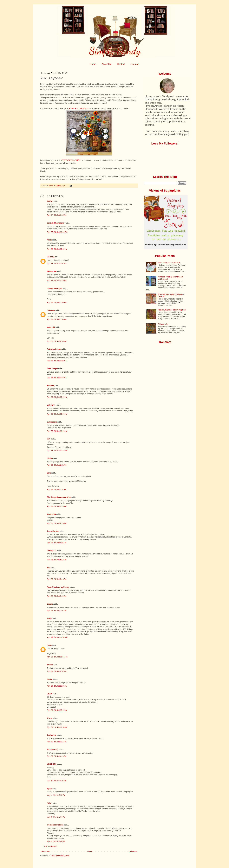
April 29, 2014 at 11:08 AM (57, 727)
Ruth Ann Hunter (54, 349)
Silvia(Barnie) (53, 750)
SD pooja (51, 257)
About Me (106, 64)
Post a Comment (50, 846)
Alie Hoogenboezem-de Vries (59, 497)
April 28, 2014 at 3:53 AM (57, 319)
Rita (49, 568)
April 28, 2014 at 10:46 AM (57, 397)
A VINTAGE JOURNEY (78, 108)
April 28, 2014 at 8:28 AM (57, 361)
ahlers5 (50, 665)
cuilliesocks (52, 422)
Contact (121, 64)
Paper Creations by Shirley (58, 587)
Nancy (50, 679)
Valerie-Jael (52, 271)
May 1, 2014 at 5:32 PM (56, 795)
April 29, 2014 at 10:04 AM (57, 686)
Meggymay (51, 514)
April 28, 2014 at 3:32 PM (57, 489)
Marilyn (50, 201)
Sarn (49, 473)
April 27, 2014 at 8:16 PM (57, 215)
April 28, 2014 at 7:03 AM (57, 341)
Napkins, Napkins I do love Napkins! (172, 310)
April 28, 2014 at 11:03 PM (57, 637)
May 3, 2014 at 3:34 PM (56, 817)
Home (93, 64)
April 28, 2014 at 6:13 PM (57, 579)
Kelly (49, 803)
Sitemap (135, 64)
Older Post (133, 851)
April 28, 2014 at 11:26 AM (57, 431)
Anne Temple (52, 369)
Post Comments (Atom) (60, 856)
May (49, 439)
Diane (49, 645)
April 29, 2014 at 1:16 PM (57, 742)
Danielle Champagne (55, 223)
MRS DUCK (52, 764)
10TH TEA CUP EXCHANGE (169, 263)
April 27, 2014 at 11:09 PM (57, 232)
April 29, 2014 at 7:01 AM (57, 671)
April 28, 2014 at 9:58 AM (57, 378)
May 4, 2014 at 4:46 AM (56, 841)
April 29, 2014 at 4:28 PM (57, 756)
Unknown (51, 310)
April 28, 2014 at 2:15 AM (57, 281)
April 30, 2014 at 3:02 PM (57, 781)
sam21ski (51, 327)
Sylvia (49, 789)
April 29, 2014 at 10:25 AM (57, 710)
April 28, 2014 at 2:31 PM (57, 465)
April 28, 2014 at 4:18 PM (57, 506)
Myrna (49, 718)
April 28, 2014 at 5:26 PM (57, 543)
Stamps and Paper (55, 288)
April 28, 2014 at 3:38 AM (57, 302)
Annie (49, 240)
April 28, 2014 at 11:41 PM (57, 657)
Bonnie (50, 604)
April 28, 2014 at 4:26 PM (57, 523)
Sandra (50, 458)
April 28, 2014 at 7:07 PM (57, 611)
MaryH (50, 618)
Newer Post (46, 851)
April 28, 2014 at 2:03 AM (57, 264)
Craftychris (51, 735)
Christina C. (52, 551)
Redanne (51, 386)
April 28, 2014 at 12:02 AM (57, 249)
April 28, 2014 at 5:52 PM (57, 560)
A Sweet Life (163, 324)
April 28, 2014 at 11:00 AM (57, 414)
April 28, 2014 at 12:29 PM (57, 451)
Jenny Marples (53, 531)
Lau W (50, 694)
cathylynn (51, 405)
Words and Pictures (55, 825)
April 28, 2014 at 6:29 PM (57, 596)
